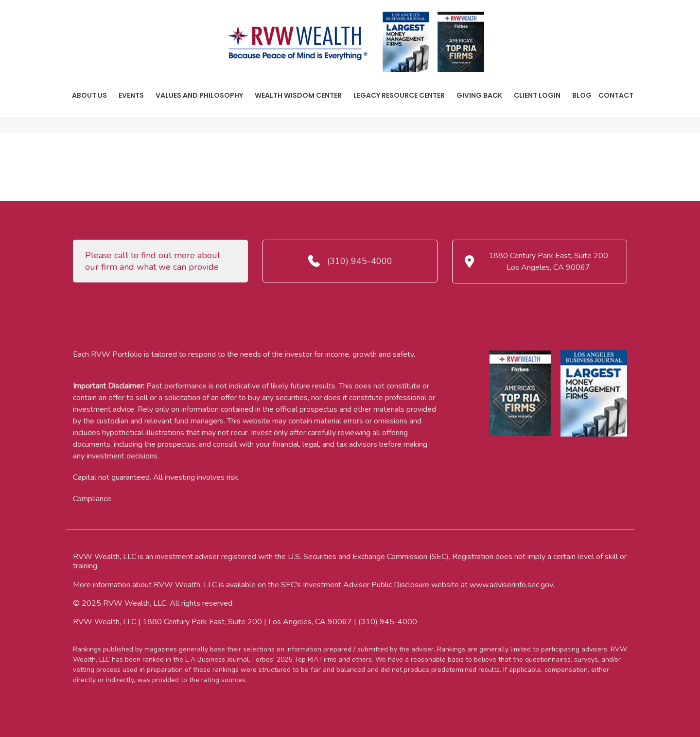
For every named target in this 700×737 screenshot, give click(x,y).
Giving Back (479, 95)
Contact (616, 95)
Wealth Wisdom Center (298, 95)
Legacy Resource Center (399, 95)
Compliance (92, 499)
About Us (89, 95)
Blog (582, 95)
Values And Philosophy (199, 95)
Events (131, 95)
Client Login (537, 95)
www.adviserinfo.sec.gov (511, 585)
